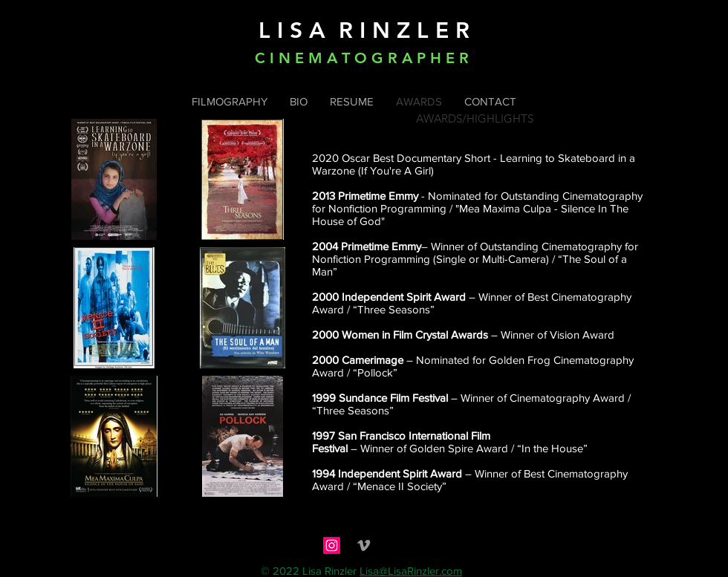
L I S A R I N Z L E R (364, 30)
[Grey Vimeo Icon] (364, 545)
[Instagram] (332, 545)
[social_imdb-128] (396, 545)
